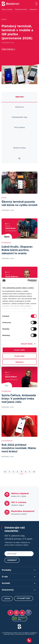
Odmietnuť (19, 362)
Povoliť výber (19, 356)
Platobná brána (21, 9)
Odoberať (12, 560)
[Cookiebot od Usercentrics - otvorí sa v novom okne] (28, 281)
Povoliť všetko (20, 350)
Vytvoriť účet (24, 598)
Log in (7, 599)
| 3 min (12, 210)
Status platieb (7, 9)
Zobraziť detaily (27, 344)
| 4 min (11, 259)
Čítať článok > (8, 49)
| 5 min (12, 43)
